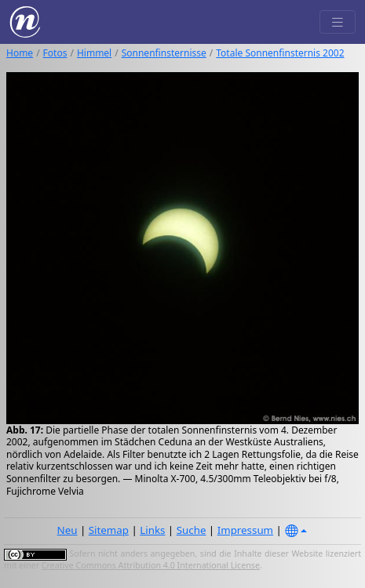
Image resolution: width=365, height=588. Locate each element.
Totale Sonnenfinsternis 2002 (280, 53)
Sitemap (109, 530)
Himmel (94, 53)
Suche (192, 530)
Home (20, 53)
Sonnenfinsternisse (164, 53)
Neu (68, 530)
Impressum (245, 530)
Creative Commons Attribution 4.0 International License (151, 565)
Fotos (55, 53)
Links (152, 530)
